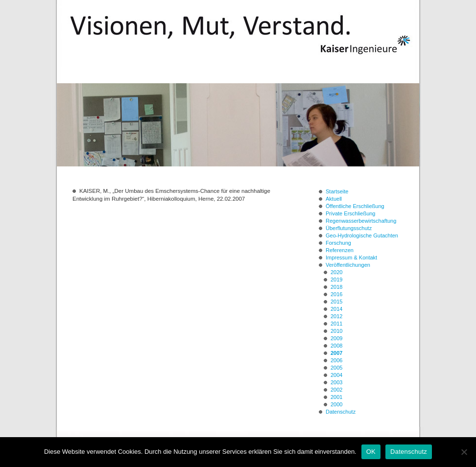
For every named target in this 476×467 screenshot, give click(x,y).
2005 (336, 368)
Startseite (337, 191)
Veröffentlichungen (348, 265)
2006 (336, 360)
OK (371, 452)
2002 (336, 390)
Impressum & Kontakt (351, 257)
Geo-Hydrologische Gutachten (362, 235)
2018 (336, 287)
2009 (336, 338)
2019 (336, 280)
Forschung (338, 243)
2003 (336, 382)
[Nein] (464, 452)
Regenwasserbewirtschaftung (361, 221)
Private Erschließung (351, 213)
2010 (336, 331)
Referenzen (340, 250)
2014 (336, 309)
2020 (336, 272)
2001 (336, 397)
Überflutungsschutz (349, 228)
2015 (336, 302)
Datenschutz (341, 412)
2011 (336, 324)
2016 (336, 294)
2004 (336, 375)
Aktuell (334, 199)
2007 (336, 353)
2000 (336, 404)
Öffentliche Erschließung (355, 206)
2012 (336, 316)
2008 (336, 346)
